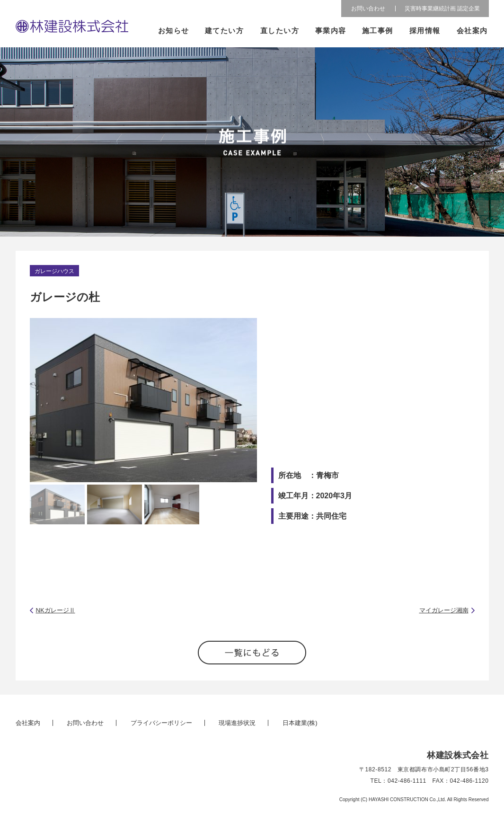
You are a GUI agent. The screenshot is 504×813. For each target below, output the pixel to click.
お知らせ (174, 31)
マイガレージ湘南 (444, 610)
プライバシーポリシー (161, 723)
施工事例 (378, 31)
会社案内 (472, 31)
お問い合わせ (368, 9)
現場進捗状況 (237, 723)
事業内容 (331, 31)
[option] (143, 400)
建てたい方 (225, 31)
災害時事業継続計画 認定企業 (442, 9)
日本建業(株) (300, 723)
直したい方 (279, 31)
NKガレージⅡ (56, 610)
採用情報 (425, 31)
